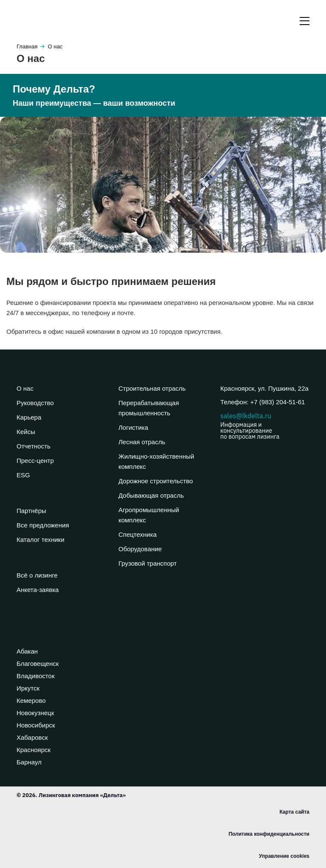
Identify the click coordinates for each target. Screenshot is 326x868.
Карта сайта (294, 812)
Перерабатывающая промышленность (149, 408)
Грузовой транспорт (148, 563)
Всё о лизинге (37, 575)
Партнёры (31, 511)
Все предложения (43, 525)
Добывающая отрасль (151, 495)
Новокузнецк (35, 713)
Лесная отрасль (142, 442)
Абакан (27, 651)
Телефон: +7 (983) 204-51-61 (263, 402)
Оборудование (140, 549)
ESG (23, 475)
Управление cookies (284, 856)
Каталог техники (41, 540)
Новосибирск (36, 725)
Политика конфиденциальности (269, 834)
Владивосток (35, 676)
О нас (25, 388)
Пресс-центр (35, 461)
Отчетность (34, 446)
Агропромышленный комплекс (149, 515)
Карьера (29, 417)
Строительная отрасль (152, 388)
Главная (27, 46)
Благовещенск (38, 664)
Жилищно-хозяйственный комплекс (156, 461)
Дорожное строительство (156, 481)
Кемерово (31, 700)
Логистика (133, 427)
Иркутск (28, 688)
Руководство (35, 403)
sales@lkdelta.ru (265, 426)
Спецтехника (138, 534)
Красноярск (34, 750)
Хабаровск (32, 737)
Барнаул (29, 762)
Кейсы (26, 432)
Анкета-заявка (38, 590)
